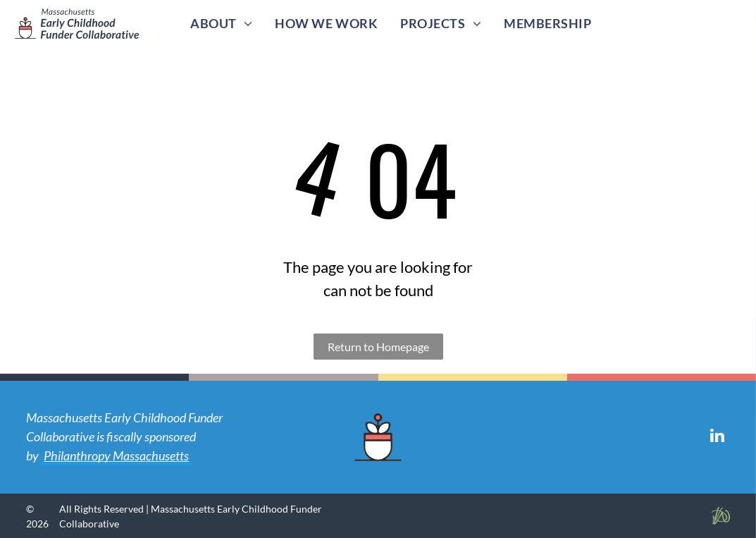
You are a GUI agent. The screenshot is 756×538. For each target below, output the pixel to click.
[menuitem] (221, 24)
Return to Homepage (378, 347)
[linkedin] (718, 437)
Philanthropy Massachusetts (116, 456)
